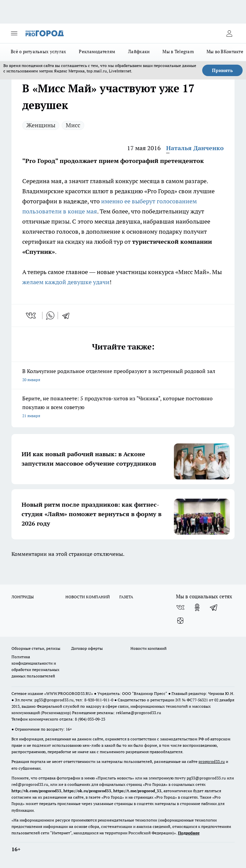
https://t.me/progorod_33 (137, 791)
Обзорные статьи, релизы (36, 648)
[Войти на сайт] (229, 33)
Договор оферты (87, 648)
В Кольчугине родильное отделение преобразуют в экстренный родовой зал (123, 376)
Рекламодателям (97, 52)
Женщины (41, 125)
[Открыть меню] (14, 33)
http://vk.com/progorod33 (36, 791)
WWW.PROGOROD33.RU (69, 693)
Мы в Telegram (178, 52)
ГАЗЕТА (126, 597)
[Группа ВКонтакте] (180, 607)
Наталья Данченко (195, 148)
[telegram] (68, 315)
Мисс (73, 125)
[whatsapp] (50, 315)
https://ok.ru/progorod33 (87, 791)
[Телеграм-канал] (214, 607)
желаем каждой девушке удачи (66, 282)
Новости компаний (148, 648)
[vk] (32, 315)
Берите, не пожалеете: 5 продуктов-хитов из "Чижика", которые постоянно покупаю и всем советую (123, 408)
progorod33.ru (212, 761)
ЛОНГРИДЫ (23, 597)
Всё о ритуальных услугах (38, 52)
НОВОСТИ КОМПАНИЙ (88, 597)
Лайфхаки (139, 52)
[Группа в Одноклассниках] (197, 607)
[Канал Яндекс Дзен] (180, 621)
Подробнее (189, 833)
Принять (222, 70)
